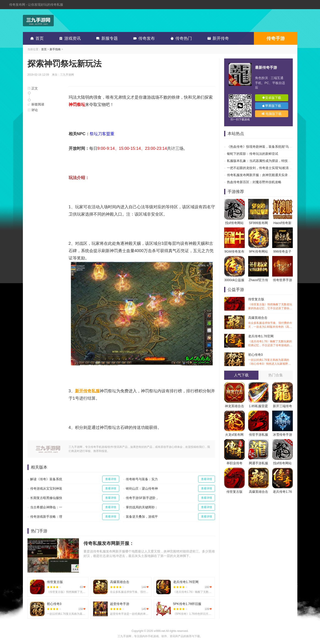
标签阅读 (36, 104)
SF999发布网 (258, 223)
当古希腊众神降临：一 (46, 507)
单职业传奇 (234, 463)
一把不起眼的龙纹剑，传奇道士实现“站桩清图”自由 (263, 168)
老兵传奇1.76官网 (270, 341)
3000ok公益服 (234, 280)
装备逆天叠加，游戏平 (142, 517)
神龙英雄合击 (234, 406)
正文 (33, 88)
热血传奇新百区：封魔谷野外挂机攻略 (254, 182)
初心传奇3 (270, 359)
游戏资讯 (69, 38)
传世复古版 (270, 304)
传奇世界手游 (282, 280)
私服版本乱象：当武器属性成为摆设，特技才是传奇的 (265, 161)
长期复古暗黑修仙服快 (46, 498)
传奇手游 (276, 38)
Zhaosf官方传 (258, 280)
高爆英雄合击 (270, 322)
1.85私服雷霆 (258, 406)
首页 (36, 38)
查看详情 (111, 479)
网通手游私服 (258, 463)
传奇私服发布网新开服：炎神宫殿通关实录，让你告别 (265, 175)
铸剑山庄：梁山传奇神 (142, 488)
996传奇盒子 (282, 251)
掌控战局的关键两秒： (142, 507)
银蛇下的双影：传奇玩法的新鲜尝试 (253, 154)
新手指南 (55, 49)
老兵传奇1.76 (282, 492)
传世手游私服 (258, 435)
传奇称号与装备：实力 (142, 479)
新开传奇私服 (87, 391)
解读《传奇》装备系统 (46, 479)
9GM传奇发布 (234, 251)
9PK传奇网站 (258, 251)
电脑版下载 (272, 114)
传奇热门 (180, 38)
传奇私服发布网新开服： (109, 543)
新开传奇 (217, 38)
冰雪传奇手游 (282, 435)
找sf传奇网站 (234, 223)
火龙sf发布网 (234, 435)
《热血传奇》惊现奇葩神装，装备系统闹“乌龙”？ (262, 147)
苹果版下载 (272, 106)
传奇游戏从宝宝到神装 (46, 488)
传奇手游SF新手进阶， (142, 498)
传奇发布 (143, 38)
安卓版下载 (272, 98)
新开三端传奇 (282, 406)
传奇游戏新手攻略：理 (46, 517)
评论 (33, 110)
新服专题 (106, 38)
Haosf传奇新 (282, 223)
